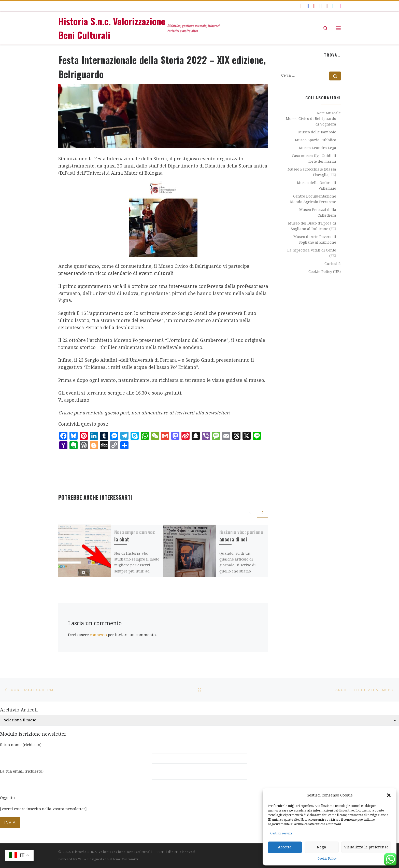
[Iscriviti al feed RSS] (302, 6)
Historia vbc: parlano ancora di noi (241, 536)
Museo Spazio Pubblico (316, 140)
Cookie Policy (327, 859)
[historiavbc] (333, 6)
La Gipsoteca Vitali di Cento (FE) (312, 253)
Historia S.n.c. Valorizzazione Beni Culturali (112, 852)
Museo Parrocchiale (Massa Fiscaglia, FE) (312, 172)
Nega (322, 847)
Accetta (285, 847)
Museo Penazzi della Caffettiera (318, 213)
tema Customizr (126, 859)
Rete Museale (329, 113)
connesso (98, 635)
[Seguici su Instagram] (340, 6)
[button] (389, 795)
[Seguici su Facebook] (308, 6)
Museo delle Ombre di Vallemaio (317, 186)
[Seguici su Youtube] (314, 6)
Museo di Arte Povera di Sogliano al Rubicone (315, 240)
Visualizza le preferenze (366, 847)
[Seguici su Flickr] (327, 6)
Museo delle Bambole (317, 132)
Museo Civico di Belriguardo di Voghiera (311, 121)
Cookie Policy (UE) (325, 272)
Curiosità (333, 264)
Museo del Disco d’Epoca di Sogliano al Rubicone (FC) (312, 226)
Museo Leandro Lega (318, 148)
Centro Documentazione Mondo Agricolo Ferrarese (313, 199)
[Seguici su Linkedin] (321, 6)
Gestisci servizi (281, 833)
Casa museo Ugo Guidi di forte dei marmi (314, 159)
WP (81, 859)
